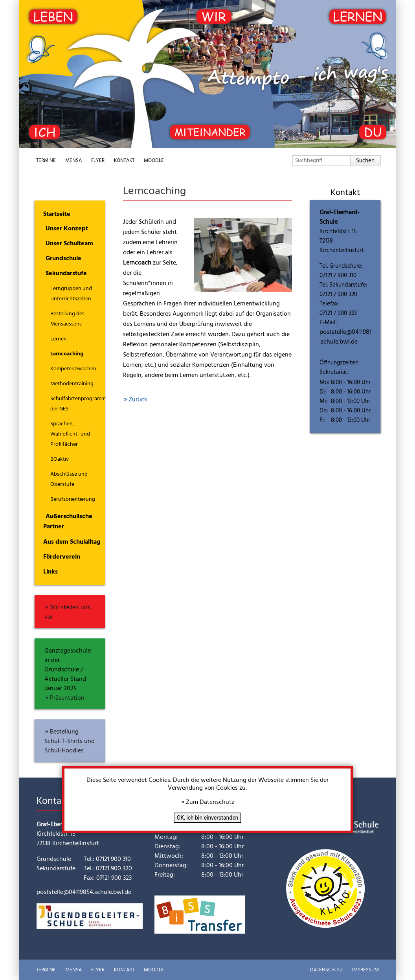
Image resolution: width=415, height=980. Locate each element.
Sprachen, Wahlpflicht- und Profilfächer (70, 434)
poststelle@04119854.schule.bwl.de (348, 337)
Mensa (73, 161)
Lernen (59, 339)
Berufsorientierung (73, 499)
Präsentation (67, 698)
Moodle (154, 161)
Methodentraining (72, 384)
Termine (46, 161)
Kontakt (124, 161)
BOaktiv (60, 459)
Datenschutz (326, 970)
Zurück (138, 400)
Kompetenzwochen (73, 369)
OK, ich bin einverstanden (208, 818)
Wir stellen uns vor (67, 612)
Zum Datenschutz (210, 802)
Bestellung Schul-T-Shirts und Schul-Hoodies (70, 741)
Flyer (98, 161)
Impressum (365, 970)
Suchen (365, 161)
